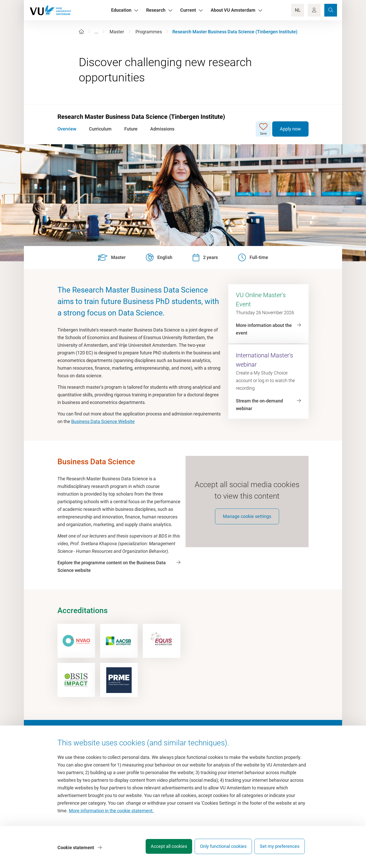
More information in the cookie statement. (111, 813)
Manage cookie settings (247, 521)
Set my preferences (280, 849)
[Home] (81, 32)
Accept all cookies (162, 849)
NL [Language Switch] (298, 10)
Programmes (149, 32)
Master (117, 32)
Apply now (290, 129)
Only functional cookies (220, 849)
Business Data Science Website (103, 421)
